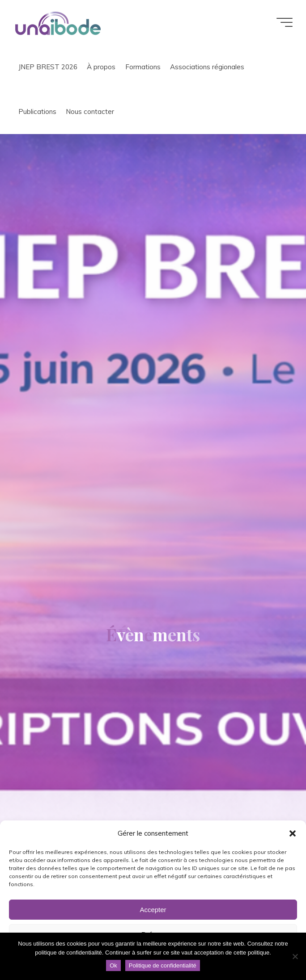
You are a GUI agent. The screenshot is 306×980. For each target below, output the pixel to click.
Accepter (153, 910)
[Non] (295, 956)
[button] (293, 833)
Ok (113, 965)
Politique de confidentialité (163, 965)
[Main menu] (285, 22)
